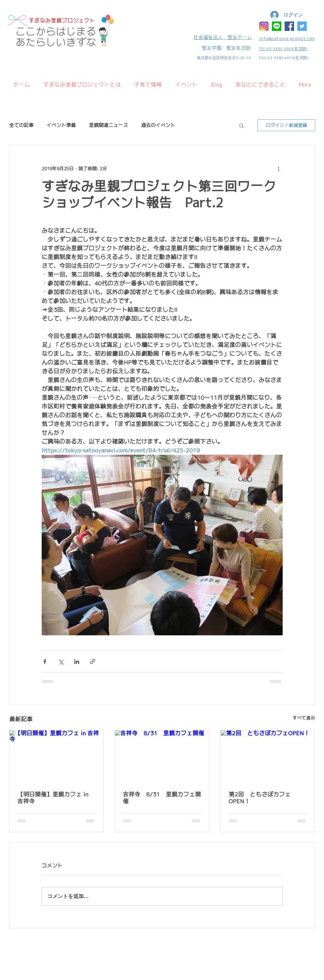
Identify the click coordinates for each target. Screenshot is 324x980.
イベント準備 (61, 125)
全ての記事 (21, 125)
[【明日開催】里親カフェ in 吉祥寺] (56, 757)
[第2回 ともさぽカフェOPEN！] (268, 757)
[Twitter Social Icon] (302, 26)
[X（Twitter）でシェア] (61, 662)
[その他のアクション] (279, 169)
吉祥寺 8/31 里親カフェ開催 (162, 798)
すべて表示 (304, 718)
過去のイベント (158, 125)
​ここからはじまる (56, 31)
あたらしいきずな (56, 42)
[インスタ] (264, 26)
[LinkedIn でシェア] (77, 662)
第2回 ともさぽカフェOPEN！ (260, 798)
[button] (241, 125)
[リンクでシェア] (93, 662)
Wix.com (54, 949)
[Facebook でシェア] (45, 662)
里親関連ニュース (108, 125)
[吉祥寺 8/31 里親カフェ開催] (162, 757)
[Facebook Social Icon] (289, 26)
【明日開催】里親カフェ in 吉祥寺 (53, 798)
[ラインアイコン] (277, 26)
